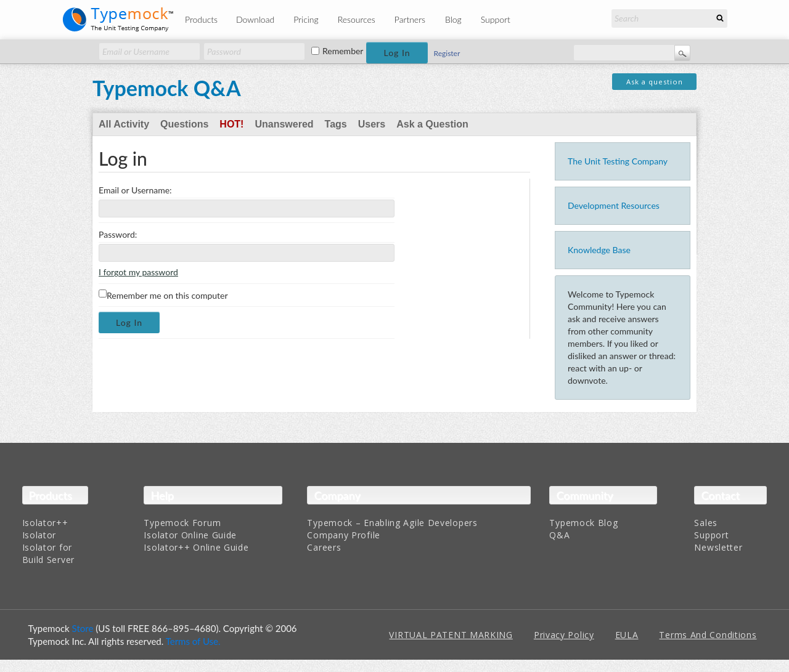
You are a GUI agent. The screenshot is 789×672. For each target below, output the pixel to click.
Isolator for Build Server (48, 553)
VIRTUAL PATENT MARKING (451, 635)
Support (496, 19)
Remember (343, 51)
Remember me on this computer (163, 295)
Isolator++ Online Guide (196, 547)
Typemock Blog (583, 523)
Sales (706, 523)
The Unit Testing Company (618, 161)
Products (201, 19)
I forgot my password (138, 272)
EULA (627, 635)
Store (83, 628)
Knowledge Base (599, 250)
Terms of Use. (193, 641)
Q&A (559, 535)
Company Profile (344, 535)
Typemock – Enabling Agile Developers (392, 523)
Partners (410, 19)
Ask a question (655, 82)
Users (372, 124)
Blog (453, 19)
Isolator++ (45, 523)
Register (447, 53)
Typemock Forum (182, 523)
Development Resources (614, 205)
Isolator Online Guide (190, 535)
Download (255, 19)
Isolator (39, 535)
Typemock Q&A (167, 88)
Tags (336, 124)
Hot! (231, 124)
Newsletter (718, 547)
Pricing (306, 19)
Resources (357, 19)
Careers (324, 547)
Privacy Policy (564, 635)
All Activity (124, 124)
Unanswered (284, 124)
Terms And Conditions (708, 635)
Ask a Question (432, 124)
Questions (184, 124)
